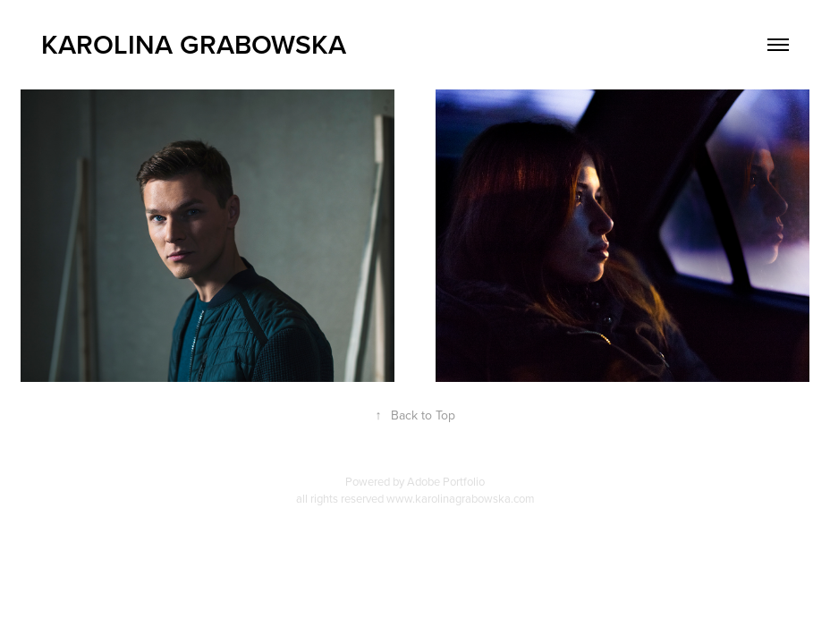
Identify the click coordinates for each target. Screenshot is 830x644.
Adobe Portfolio (446, 481)
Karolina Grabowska (194, 44)
